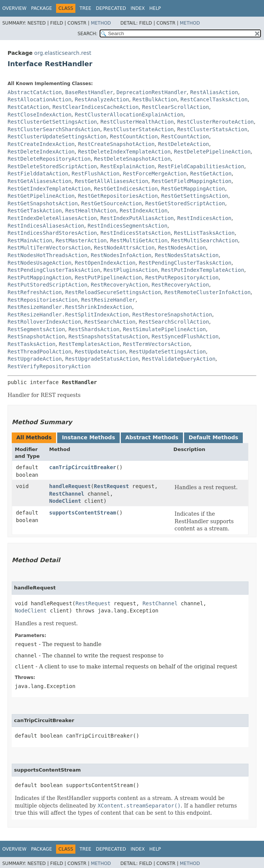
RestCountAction (134, 136)
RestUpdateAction (100, 352)
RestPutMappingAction (40, 277)
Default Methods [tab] (213, 437)
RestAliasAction (214, 92)
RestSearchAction (110, 322)
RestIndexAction (144, 211)
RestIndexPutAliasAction (137, 218)
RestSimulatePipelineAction (164, 329)
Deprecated (111, 8)
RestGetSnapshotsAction (43, 203)
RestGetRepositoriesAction (118, 196)
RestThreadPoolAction (40, 352)
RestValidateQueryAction (179, 359)
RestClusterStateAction (138, 129)
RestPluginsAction (130, 270)
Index (138, 8)
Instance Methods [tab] (88, 437)
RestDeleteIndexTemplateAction (124, 152)
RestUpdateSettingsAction (167, 352)
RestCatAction (28, 107)
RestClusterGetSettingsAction (52, 122)
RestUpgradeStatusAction (102, 359)
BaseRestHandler (89, 92)
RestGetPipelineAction (41, 196)
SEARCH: (88, 34)
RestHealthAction (91, 211)
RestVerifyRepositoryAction (49, 366)
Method (101, 23)
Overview (14, 8)
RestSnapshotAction (36, 336)
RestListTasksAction (204, 233)
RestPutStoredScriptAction (48, 285)
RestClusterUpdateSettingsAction (57, 136)
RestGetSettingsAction (195, 196)
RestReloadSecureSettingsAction (113, 292)
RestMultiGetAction (139, 240)
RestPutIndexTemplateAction (203, 270)
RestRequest (112, 486)
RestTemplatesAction (89, 344)
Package (41, 8)
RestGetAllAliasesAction (111, 181)
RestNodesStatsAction (187, 255)
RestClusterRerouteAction (216, 122)
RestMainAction (30, 240)
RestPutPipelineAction (108, 277)
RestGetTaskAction (35, 211)
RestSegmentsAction (36, 329)
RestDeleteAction (184, 144)
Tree (85, 8)
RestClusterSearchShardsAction (54, 129)
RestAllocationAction (40, 99)
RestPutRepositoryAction (182, 277)
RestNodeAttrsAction (124, 248)
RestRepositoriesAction (43, 300)
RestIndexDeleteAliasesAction (52, 218)
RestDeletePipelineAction (212, 152)
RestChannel (67, 494)
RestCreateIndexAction (41, 144)
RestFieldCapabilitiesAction (201, 166)
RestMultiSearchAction (204, 240)
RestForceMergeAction (155, 174)
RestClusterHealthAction (137, 122)
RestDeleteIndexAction (41, 152)
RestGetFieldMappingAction (191, 181)
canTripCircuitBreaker (83, 467)
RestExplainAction (127, 166)
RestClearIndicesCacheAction (95, 107)
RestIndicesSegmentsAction (127, 226)
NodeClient (65, 501)
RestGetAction (211, 174)
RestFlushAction (95, 174)
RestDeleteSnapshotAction (132, 159)
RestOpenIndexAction (105, 263)
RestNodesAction (182, 248)
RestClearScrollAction (176, 107)
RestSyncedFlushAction (185, 336)
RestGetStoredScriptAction (185, 203)
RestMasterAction (81, 240)
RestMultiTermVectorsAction (49, 248)
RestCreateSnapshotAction (116, 144)
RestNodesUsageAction (40, 263)
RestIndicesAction (204, 218)
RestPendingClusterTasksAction (185, 263)
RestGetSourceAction (111, 203)
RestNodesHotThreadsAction (48, 255)
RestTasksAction (31, 344)
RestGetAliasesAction (40, 181)
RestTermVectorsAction (156, 344)
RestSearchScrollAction (174, 322)
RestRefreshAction (35, 292)
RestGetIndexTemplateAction (49, 189)
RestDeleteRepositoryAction (49, 159)
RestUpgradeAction (35, 359)
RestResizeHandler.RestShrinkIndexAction (70, 307)
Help (155, 8)
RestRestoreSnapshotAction (172, 315)
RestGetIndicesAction (126, 189)
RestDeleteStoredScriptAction (52, 166)
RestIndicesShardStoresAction (52, 233)
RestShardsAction (94, 329)
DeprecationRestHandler (152, 92)
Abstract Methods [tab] (152, 437)
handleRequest (70, 486)
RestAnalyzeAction (102, 99)
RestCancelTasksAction (214, 99)
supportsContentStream (83, 513)
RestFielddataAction (38, 174)
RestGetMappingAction (193, 189)
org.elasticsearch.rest (63, 53)
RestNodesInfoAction (121, 255)
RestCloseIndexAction (40, 115)
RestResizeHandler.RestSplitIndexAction (68, 315)
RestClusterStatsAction (212, 129)
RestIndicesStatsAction (135, 233)
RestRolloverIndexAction (44, 322)
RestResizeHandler (108, 300)
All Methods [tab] (34, 437)
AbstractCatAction (35, 92)
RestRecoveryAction (120, 285)
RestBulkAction (155, 99)
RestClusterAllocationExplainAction (129, 115)
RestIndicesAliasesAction (46, 226)
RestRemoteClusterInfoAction (208, 292)
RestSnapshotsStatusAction (109, 336)
